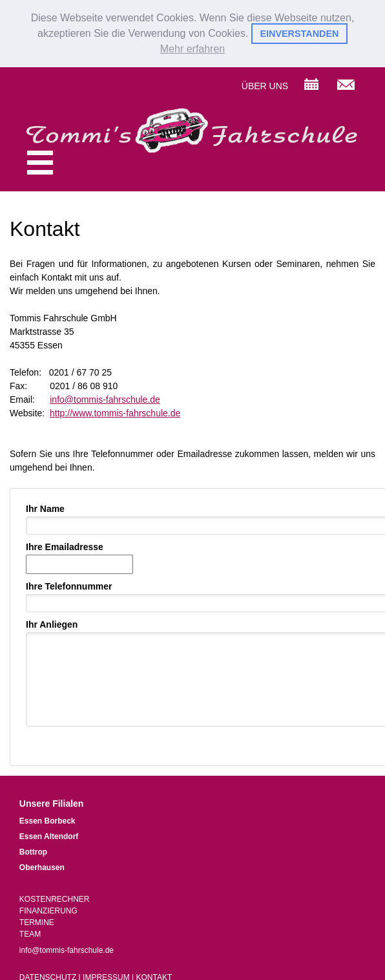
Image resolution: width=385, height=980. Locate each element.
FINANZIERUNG (48, 910)
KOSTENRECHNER (55, 898)
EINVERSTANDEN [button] (299, 34)
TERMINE (37, 921)
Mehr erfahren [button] (193, 49)
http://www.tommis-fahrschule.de (115, 412)
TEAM (30, 933)
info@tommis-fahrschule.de (105, 398)
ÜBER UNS (265, 85)
